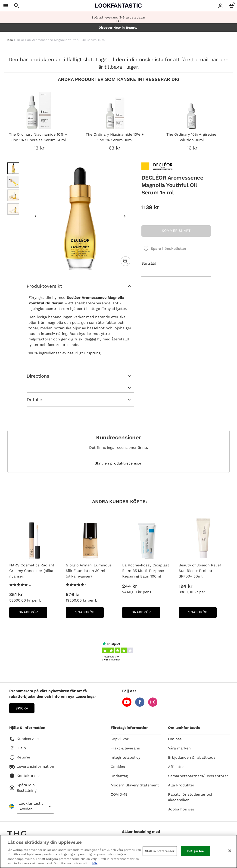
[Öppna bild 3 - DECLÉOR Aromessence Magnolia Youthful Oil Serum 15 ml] (13, 195)
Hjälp (18, 748)
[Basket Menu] (231, 6)
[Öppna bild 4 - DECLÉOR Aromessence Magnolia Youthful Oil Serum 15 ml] (13, 209)
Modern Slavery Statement (135, 785)
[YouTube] (127, 705)
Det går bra (195, 851)
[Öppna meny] (6, 6)
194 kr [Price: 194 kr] (186, 586)
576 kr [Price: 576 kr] (73, 594)
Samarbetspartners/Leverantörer (198, 776)
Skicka (22, 708)
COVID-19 (119, 794)
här (95, 863)
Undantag (119, 776)
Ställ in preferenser (160, 851)
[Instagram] (153, 705)
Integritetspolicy (125, 757)
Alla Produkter (181, 785)
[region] (118, 851)
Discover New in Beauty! (119, 28)
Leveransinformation (32, 767)
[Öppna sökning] (17, 6)
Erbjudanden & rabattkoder (193, 757)
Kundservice (24, 739)
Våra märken (179, 748)
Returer (20, 757)
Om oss (175, 739)
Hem (9, 40)
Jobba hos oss (181, 809)
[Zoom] (125, 261)
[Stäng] (230, 851)
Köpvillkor (120, 739)
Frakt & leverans (125, 748)
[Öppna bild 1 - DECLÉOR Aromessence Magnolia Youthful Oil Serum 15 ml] (13, 168)
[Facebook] (140, 705)
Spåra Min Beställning (23, 788)
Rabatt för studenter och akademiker (191, 797)
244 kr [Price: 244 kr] (130, 586)
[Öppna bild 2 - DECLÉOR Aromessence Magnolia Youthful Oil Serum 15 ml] (13, 182)
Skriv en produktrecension (118, 463)
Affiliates (176, 767)
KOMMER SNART (176, 231)
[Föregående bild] (36, 216)
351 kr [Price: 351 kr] (16, 594)
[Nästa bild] (125, 216)
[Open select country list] (35, 806)
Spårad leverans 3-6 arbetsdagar (118, 17)
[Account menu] (220, 6)
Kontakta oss (25, 776)
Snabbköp (33, 614)
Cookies (118, 767)
